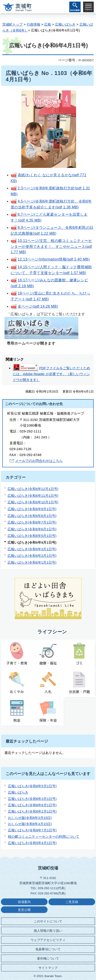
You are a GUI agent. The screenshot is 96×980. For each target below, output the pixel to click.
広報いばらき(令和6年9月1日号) (32, 509)
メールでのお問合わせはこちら (39, 461)
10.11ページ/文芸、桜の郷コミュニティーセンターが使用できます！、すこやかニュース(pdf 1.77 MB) (51, 246)
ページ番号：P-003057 (76, 60)
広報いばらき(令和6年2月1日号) (32, 556)
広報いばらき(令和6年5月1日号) (32, 536)
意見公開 (24, 910)
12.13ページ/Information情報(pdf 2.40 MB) (50, 259)
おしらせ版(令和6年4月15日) (30, 824)
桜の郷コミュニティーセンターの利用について (44, 836)
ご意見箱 (72, 902)
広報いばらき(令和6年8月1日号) (32, 516)
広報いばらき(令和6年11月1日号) (33, 496)
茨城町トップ (12, 24)
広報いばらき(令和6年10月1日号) (33, 502)
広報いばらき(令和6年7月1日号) (32, 522)
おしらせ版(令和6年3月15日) (30, 818)
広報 (48, 24)
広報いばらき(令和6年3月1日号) (32, 549)
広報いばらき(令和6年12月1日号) (33, 489)
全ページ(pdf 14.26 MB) (34, 306)
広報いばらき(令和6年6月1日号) (32, 529)
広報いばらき (65, 24)
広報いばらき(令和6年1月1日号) (32, 562)
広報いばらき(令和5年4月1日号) (32, 843)
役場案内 (24, 902)
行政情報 (34, 24)
